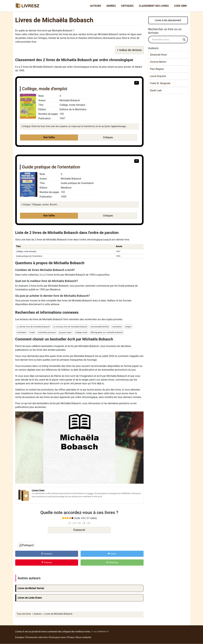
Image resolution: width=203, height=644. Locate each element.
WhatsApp (112, 562)
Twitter (112, 554)
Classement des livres (154, 6)
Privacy (71, 637)
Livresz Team (38, 490)
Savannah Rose (158, 55)
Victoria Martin (158, 62)
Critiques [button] (108, 137)
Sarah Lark (156, 90)
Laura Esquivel (158, 76)
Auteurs (96, 6)
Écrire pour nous (57, 637)
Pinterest (47, 562)
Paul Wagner (157, 69)
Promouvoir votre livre (37, 637)
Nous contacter (84, 637)
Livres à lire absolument (168, 20)
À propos (20, 637)
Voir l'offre (49, 137)
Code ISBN (180, 6)
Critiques (127, 6)
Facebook (47, 554)
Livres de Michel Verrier (31, 588)
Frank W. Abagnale (160, 83)
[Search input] (167, 40)
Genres (111, 6)
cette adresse (52, 304)
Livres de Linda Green (30, 598)
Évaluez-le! (79, 530)
